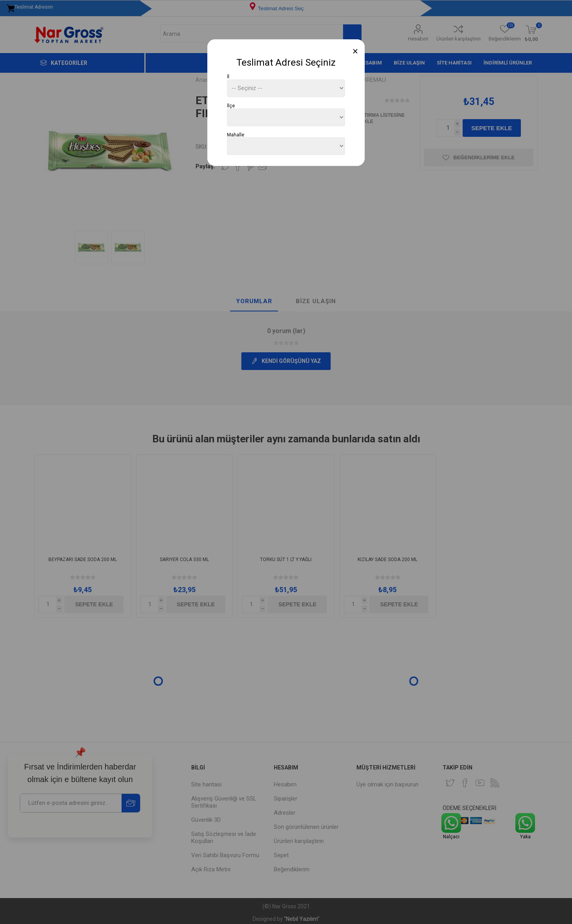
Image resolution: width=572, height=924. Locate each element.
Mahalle (236, 134)
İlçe (231, 106)
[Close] (355, 51)
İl (228, 77)
